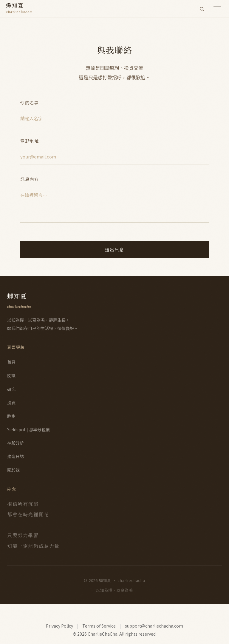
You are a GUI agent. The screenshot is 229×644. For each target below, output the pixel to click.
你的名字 (30, 103)
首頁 (11, 362)
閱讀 (11, 375)
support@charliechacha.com (154, 626)
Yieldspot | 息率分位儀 (28, 429)
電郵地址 (30, 141)
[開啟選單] (217, 9)
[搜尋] (202, 9)
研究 (11, 389)
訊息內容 (30, 179)
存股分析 (16, 443)
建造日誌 (16, 456)
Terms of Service (99, 626)
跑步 (11, 416)
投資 (11, 403)
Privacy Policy (59, 626)
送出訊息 (115, 249)
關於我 (13, 470)
